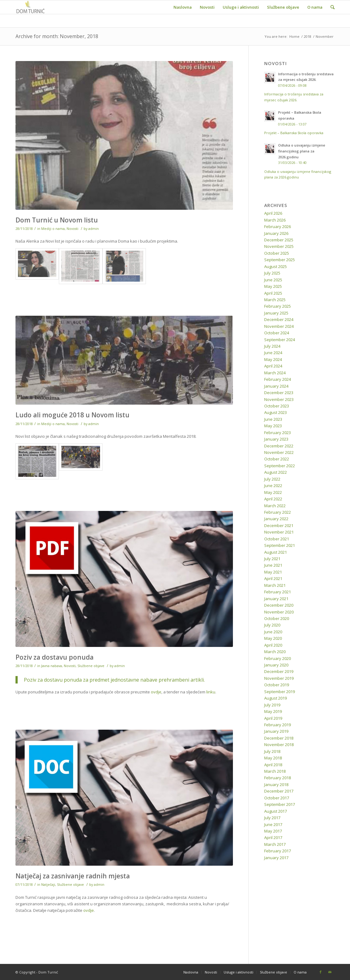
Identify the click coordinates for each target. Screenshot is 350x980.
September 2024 (280, 340)
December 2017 (279, 791)
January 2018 (276, 784)
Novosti (72, 229)
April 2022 (273, 499)
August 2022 (276, 472)
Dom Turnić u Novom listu (57, 220)
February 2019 (278, 725)
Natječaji (48, 885)
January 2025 (276, 313)
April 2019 (273, 718)
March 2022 (275, 506)
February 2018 (278, 778)
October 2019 (277, 685)
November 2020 (279, 612)
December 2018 (279, 738)
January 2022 (276, 519)
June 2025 (273, 280)
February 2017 (278, 851)
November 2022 (279, 452)
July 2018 (272, 751)
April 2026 (273, 213)
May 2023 (273, 426)
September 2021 (280, 545)
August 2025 (276, 266)
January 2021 (276, 599)
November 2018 (279, 745)
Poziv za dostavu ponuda (55, 657)
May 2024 (273, 359)
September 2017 (280, 804)
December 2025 (279, 240)
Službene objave (91, 666)
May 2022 (273, 492)
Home (294, 36)
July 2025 (272, 273)
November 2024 (279, 326)
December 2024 (279, 319)
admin (94, 229)
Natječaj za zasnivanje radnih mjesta (73, 876)
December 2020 (279, 605)
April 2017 (273, 837)
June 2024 (273, 353)
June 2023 (273, 419)
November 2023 (279, 399)
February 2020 (278, 658)
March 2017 (275, 844)
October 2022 (277, 459)
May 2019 (273, 711)
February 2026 (278, 226)
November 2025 (279, 246)
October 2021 (277, 539)
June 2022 (273, 486)
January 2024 (276, 386)
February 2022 (278, 512)
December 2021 (279, 525)
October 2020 (277, 618)
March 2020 (275, 652)
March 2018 (275, 771)
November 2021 (279, 532)
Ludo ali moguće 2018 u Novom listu (72, 415)
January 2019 (276, 731)
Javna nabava (52, 666)
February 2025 (278, 306)
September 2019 (280, 692)
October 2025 (277, 253)
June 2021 (273, 565)
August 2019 (276, 698)
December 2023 (279, 393)
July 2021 (272, 559)
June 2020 (273, 632)
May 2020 (273, 638)
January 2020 (276, 665)
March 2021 (275, 585)
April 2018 (273, 765)
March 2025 (275, 300)
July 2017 (272, 818)
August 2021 (276, 552)
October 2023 (277, 406)
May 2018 (273, 758)
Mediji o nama (53, 229)
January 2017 (276, 858)
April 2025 (273, 293)
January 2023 (276, 439)
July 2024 (272, 346)
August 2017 (276, 811)
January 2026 (276, 233)
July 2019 (272, 705)
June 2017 (273, 824)
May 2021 (273, 572)
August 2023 (276, 412)
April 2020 (273, 645)
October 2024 (277, 333)
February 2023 (278, 433)
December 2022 (279, 446)
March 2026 (275, 220)
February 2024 (278, 379)
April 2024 (273, 366)
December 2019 (279, 671)
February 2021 (278, 592)
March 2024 (275, 373)
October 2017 (277, 798)
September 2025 (280, 260)
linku (211, 692)
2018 (308, 36)
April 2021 (273, 578)
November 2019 (279, 678)
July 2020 (272, 625)
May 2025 (273, 286)
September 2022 (280, 466)
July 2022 (272, 479)
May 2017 (273, 831)
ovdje (156, 692)
